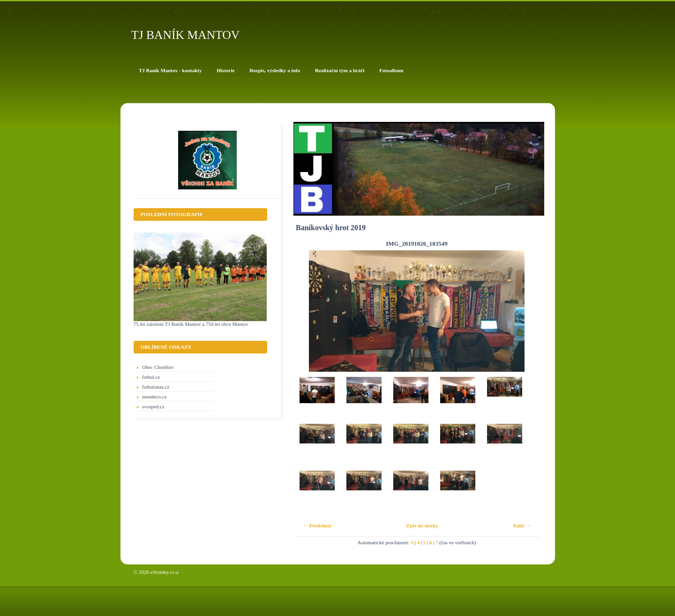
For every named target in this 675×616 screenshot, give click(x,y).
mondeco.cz (154, 397)
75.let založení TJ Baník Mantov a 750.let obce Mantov (191, 324)
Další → (522, 526)
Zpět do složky (422, 526)
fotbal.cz (151, 377)
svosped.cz (153, 406)
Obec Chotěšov (158, 367)
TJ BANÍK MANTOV (185, 35)
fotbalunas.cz (156, 387)
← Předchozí (317, 526)
